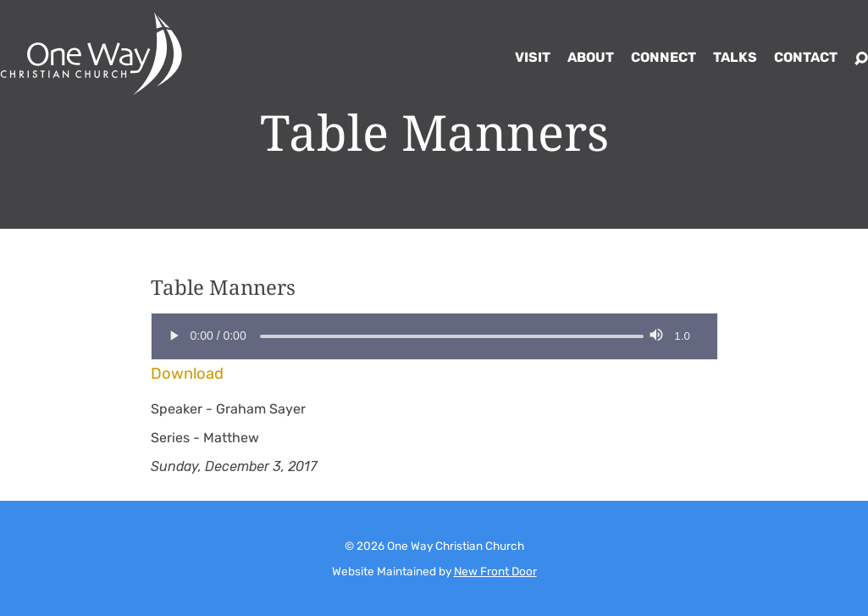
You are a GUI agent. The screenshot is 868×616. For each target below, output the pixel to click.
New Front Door (495, 571)
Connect (663, 57)
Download (187, 374)
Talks (735, 57)
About (591, 57)
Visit (533, 57)
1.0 (682, 336)
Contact (806, 57)
